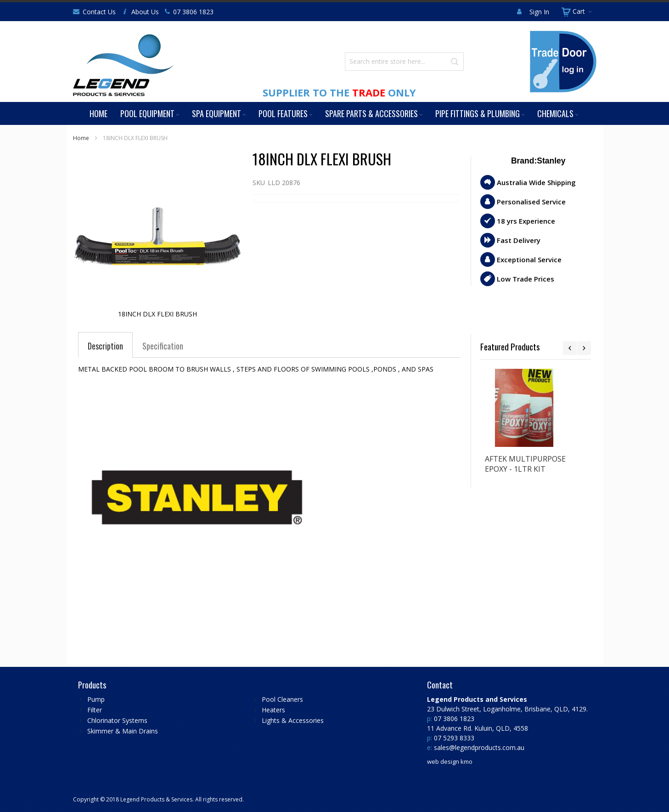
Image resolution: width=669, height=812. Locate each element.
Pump (96, 699)
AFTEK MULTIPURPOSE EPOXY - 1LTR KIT (525, 464)
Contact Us (99, 12)
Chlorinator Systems (117, 720)
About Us (145, 12)
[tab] (105, 346)
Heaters (273, 710)
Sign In (539, 12)
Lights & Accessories (293, 720)
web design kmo (450, 761)
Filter (95, 710)
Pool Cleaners (282, 699)
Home (81, 138)
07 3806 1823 (193, 12)
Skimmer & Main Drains (123, 731)
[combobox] (404, 62)
